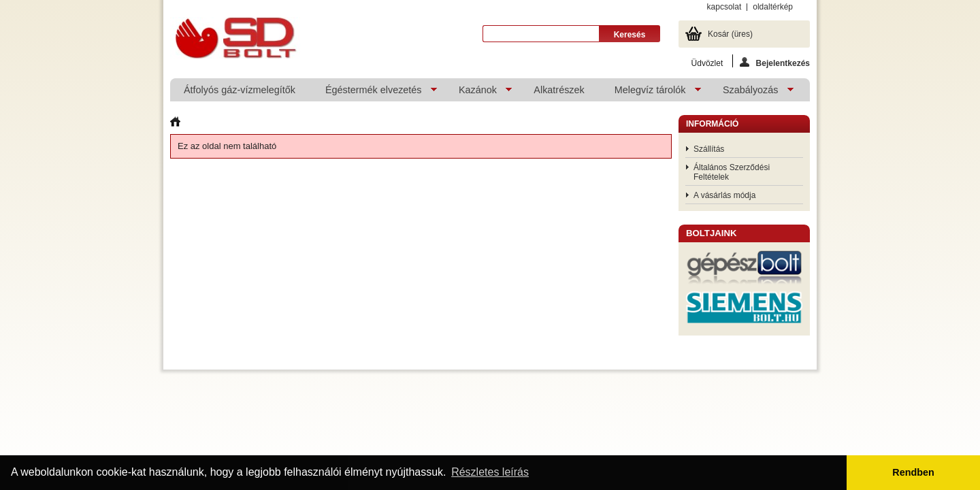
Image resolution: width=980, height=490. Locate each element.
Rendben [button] (913, 472)
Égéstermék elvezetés (374, 93)
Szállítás (709, 149)
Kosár (730, 34)
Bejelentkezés (775, 62)
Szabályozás (751, 93)
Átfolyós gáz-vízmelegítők (240, 90)
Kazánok (478, 93)
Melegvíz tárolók (651, 93)
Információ (712, 124)
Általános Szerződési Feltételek (732, 172)
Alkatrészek (559, 90)
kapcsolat (724, 7)
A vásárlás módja (724, 195)
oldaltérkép (773, 7)
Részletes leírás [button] (490, 472)
